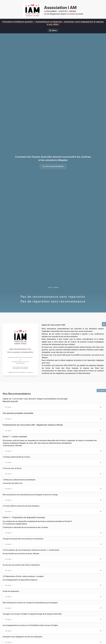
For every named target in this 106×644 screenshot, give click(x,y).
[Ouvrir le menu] (53, 31)
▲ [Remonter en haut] (104, 323)
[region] (53, 23)
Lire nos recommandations (53, 167)
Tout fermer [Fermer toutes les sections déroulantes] (101, 390)
